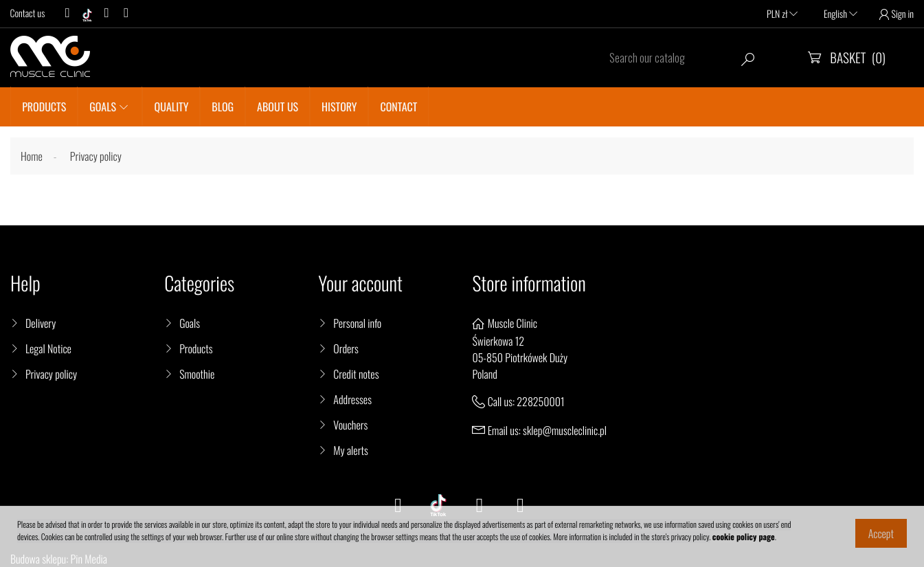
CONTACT (399, 107)
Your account (360, 283)
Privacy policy (51, 374)
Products (196, 348)
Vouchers (350, 425)
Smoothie (197, 374)
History (339, 107)
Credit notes (356, 374)
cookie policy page (744, 537)
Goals (190, 323)
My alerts (350, 450)
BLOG (223, 107)
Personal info (357, 323)
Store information (529, 283)
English (841, 14)
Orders (346, 348)
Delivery (41, 323)
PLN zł (782, 14)
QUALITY (172, 107)
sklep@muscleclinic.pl (565, 430)
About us (278, 107)
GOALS (103, 107)
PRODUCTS (44, 107)
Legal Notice (48, 348)
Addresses (352, 399)
